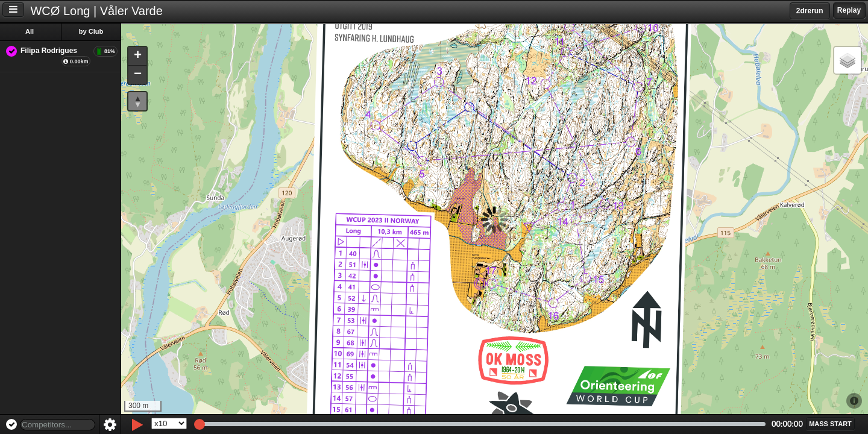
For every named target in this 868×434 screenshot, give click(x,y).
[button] (137, 56)
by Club (91, 31)
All (30, 31)
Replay (849, 10)
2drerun (810, 11)
